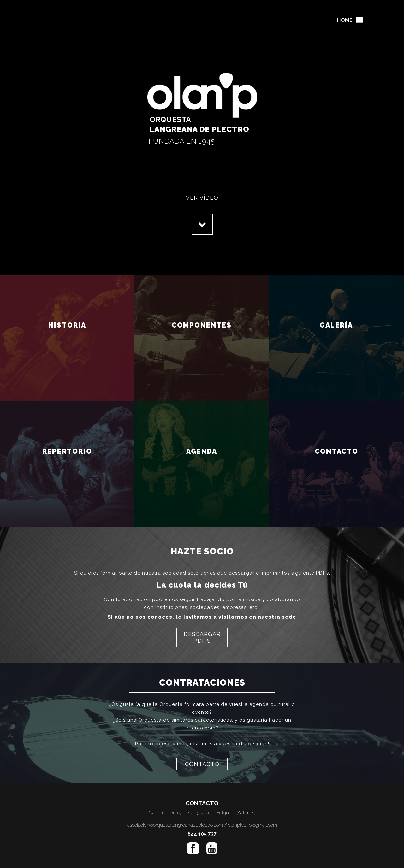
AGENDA (202, 461)
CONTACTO (336, 461)
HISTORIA (67, 334)
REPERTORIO (67, 461)
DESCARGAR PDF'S (202, 637)
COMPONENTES (202, 334)
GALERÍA (336, 334)
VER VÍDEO (202, 198)
